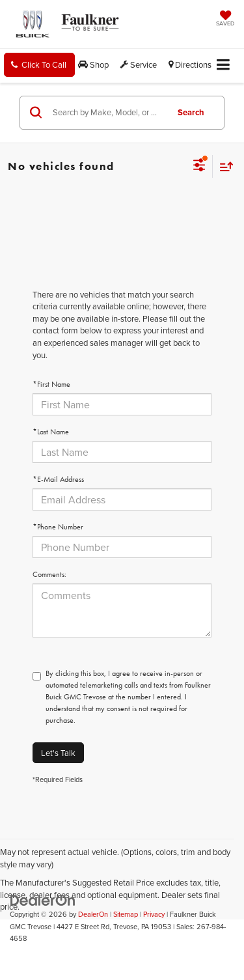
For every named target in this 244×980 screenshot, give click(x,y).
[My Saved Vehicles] (225, 20)
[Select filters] (199, 167)
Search (191, 112)
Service (139, 64)
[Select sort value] (223, 166)
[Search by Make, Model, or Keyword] (108, 113)
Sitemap (126, 914)
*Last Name (51, 432)
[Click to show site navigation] (224, 65)
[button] (39, 65)
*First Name (51, 384)
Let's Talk (58, 753)
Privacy (154, 914)
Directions (190, 64)
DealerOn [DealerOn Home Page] (93, 914)
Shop (93, 64)
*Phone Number (58, 527)
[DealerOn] (43, 899)
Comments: (49, 574)
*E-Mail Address (58, 479)
